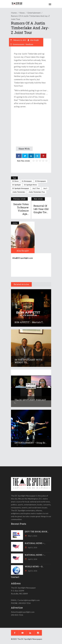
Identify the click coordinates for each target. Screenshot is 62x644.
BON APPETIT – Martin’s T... (29, 322)
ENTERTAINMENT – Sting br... (31, 443)
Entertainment (34, 13)
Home (14, 13)
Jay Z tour (36, 188)
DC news (15, 181)
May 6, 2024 (32, 536)
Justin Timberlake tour (37, 192)
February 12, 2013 (19, 40)
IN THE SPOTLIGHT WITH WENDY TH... (28, 361)
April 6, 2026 (32, 547)
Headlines (29, 44)
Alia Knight (34, 40)
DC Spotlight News (30, 185)
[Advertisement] (31, 126)
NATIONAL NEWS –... (35, 543)
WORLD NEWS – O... (34, 566)
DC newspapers (40, 181)
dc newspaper (27, 181)
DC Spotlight (17, 185)
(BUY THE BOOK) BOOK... (37, 532)
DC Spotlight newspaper (21, 188)
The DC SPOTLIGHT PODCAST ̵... (30, 401)
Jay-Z (45, 188)
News (22, 13)
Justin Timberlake (19, 192)
